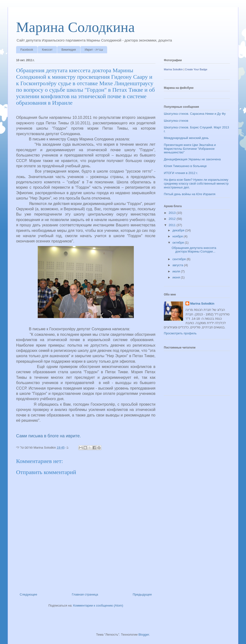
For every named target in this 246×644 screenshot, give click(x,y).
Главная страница (85, 594)
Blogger (144, 635)
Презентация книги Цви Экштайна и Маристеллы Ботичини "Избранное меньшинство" (190, 149)
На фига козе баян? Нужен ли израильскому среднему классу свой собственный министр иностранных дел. (196, 183)
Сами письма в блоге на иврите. (49, 436)
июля (177, 271)
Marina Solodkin (173, 69)
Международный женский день (186, 138)
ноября (178, 236)
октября (179, 243)
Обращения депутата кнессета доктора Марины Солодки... (194, 250)
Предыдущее (142, 594)
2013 (173, 213)
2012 (173, 219)
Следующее (28, 594)
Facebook (27, 50)
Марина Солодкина (75, 27)
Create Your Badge (196, 69)
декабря (179, 230)
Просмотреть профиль (180, 333)
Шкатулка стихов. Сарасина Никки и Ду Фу (195, 114)
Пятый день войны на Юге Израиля (190, 194)
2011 (173, 225)
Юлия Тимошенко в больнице (185, 166)
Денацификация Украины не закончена (192, 159)
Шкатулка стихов (176, 121)
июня (177, 277)
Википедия (69, 50)
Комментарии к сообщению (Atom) (98, 605)
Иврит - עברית (94, 50)
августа (178, 265)
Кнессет (47, 50)
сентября (180, 259)
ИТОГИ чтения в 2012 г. (181, 173)
